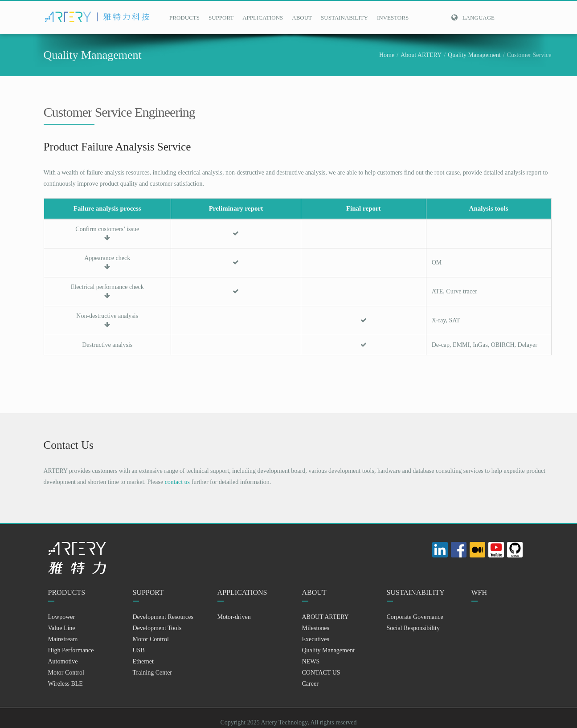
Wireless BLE (65, 684)
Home (387, 55)
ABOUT (302, 18)
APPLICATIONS (263, 18)
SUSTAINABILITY (344, 18)
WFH (479, 592)
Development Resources (163, 617)
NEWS (311, 661)
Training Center (153, 673)
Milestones (316, 628)
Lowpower (62, 617)
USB (139, 650)
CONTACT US (321, 673)
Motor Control (66, 673)
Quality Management (474, 55)
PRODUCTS (184, 18)
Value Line (62, 628)
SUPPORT (221, 18)
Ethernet (143, 661)
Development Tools (157, 628)
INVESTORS (393, 18)
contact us (177, 482)
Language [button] (473, 18)
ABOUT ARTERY (325, 617)
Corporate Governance (415, 617)
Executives (316, 639)
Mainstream (63, 639)
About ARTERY (421, 55)
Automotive (63, 661)
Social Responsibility (413, 628)
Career (310, 684)
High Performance (71, 650)
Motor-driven (234, 617)
